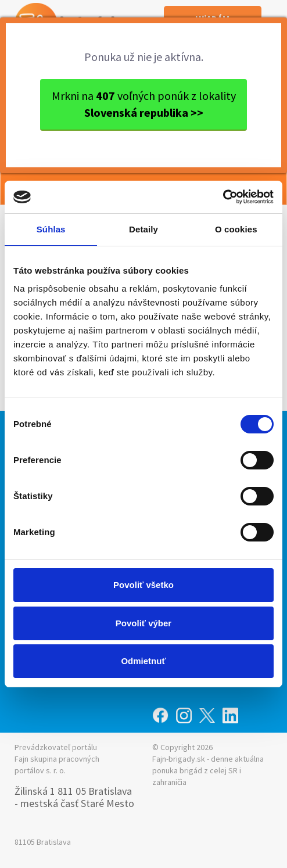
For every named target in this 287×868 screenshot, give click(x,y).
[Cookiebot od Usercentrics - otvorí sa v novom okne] (223, 197)
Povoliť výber (143, 623)
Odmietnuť (143, 661)
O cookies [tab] (236, 229)
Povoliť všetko (143, 585)
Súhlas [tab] (51, 229)
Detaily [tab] (143, 229)
